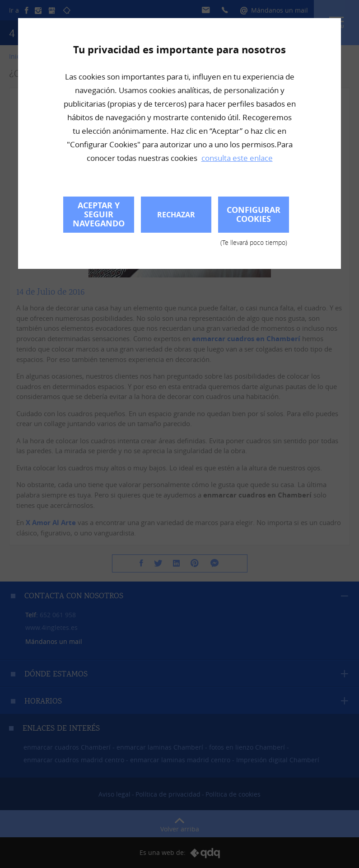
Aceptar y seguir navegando (99, 214)
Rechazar (176, 215)
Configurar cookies (254, 218)
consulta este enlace (237, 158)
